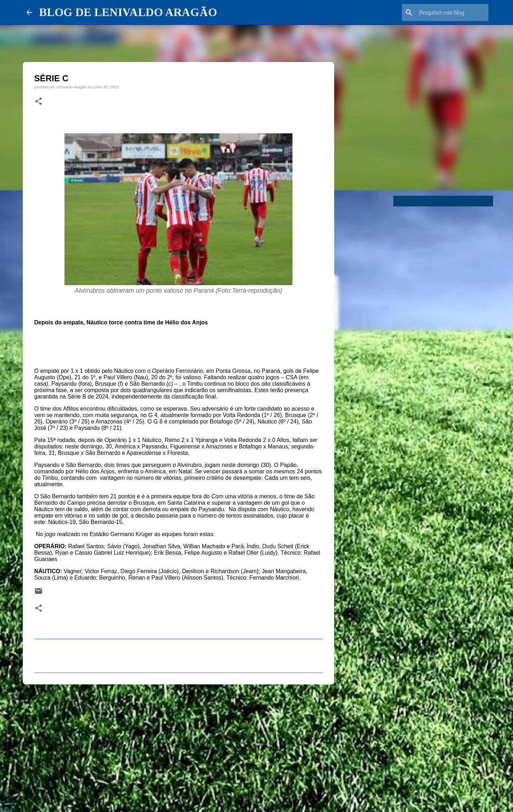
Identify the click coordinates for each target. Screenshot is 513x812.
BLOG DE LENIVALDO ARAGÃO (128, 12)
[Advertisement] (178, 745)
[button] (38, 102)
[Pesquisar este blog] (451, 12)
